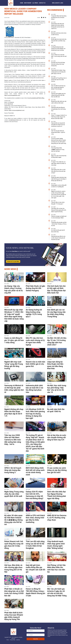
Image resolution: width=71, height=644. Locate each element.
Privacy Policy (13, 640)
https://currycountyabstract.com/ (12, 95)
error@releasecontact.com (15, 120)
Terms (8, 640)
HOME (22, 3)
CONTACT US (42, 3)
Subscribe (35, 639)
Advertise (18, 640)
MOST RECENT (28, 3)
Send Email (10, 104)
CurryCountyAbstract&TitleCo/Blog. (23, 47)
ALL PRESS (35, 3)
